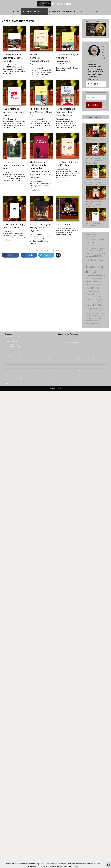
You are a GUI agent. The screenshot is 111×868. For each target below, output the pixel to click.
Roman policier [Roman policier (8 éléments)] (91, 297)
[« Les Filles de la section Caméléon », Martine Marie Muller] (96, 199)
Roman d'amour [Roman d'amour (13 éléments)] (92, 291)
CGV (59, 343)
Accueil (16, 11)
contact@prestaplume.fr (14, 347)
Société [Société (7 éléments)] (99, 299)
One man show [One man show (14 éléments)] (92, 279)
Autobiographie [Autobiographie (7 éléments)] (91, 237)
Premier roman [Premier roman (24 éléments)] (94, 284)
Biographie (55, 11)
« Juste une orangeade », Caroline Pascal (14, 165)
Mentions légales (71, 343)
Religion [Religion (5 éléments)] (88, 288)
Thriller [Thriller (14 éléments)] (89, 305)
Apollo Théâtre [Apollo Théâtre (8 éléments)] (91, 234)
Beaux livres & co (65, 224)
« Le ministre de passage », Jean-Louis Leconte (13, 112)
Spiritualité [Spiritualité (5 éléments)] (101, 302)
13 (40, 250)
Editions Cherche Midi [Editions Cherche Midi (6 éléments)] (93, 246)
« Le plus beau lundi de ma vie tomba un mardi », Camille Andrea (96, 161)
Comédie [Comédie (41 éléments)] (91, 242)
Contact (90, 11)
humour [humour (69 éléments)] (91, 259)
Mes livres (67, 11)
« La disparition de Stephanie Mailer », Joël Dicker (12, 58)
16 (47, 250)
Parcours (79, 11)
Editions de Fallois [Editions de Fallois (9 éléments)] (97, 248)
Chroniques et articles (35, 11)
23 (54, 250)
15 (45, 250)
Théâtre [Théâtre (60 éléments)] (98, 305)
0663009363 (13, 344)
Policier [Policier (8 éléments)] (103, 281)
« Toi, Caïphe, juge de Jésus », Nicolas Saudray (40, 228)
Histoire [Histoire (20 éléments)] (98, 256)
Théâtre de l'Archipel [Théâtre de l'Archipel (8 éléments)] (93, 313)
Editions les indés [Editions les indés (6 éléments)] (91, 251)
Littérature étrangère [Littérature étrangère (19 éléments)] (96, 276)
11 (35, 250)
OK (77, 866)
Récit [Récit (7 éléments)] (98, 297)
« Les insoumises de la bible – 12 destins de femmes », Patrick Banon (95, 182)
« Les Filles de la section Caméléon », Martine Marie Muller (95, 204)
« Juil (6, 383)
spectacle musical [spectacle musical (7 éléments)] (92, 302)
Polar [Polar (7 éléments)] (98, 281)
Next (58, 250)
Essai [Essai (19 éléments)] (91, 256)
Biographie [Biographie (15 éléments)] (91, 239)
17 (50, 250)
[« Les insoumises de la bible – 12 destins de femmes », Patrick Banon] (96, 177)
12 (37, 250)
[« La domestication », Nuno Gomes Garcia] (96, 221)
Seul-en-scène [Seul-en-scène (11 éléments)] (91, 299)
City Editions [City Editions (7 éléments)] (100, 239)
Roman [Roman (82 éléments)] (96, 288)
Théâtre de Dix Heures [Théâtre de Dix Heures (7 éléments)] (93, 311)
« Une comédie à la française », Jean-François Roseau (66, 112)
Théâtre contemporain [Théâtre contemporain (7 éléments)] (93, 308)
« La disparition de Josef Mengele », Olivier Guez (41, 112)
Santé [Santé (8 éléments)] (102, 297)
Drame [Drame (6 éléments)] (99, 243)
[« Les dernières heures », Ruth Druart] (96, 136)
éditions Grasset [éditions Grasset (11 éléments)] (92, 321)
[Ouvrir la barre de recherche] (97, 11)
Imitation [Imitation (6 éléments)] (100, 260)
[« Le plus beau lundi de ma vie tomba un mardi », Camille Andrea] (96, 156)
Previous (26, 250)
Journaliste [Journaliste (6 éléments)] (89, 263)
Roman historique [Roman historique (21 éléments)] (94, 294)
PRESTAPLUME (62, 4)
